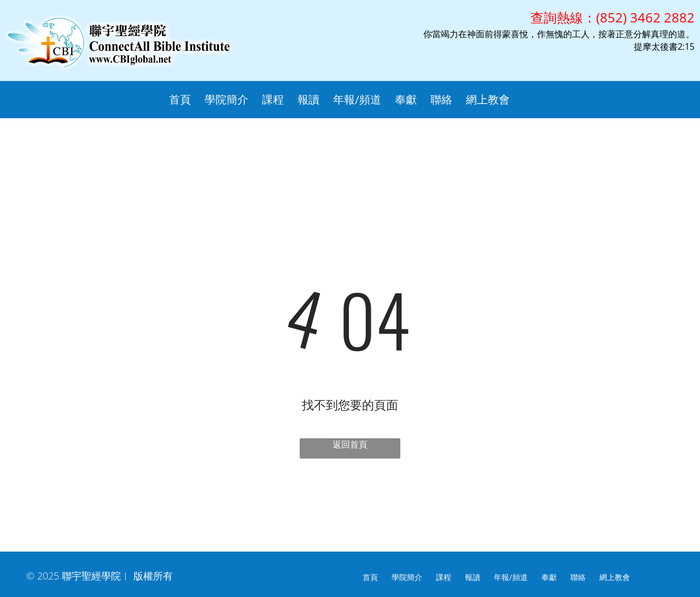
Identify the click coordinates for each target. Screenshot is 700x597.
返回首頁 (350, 444)
